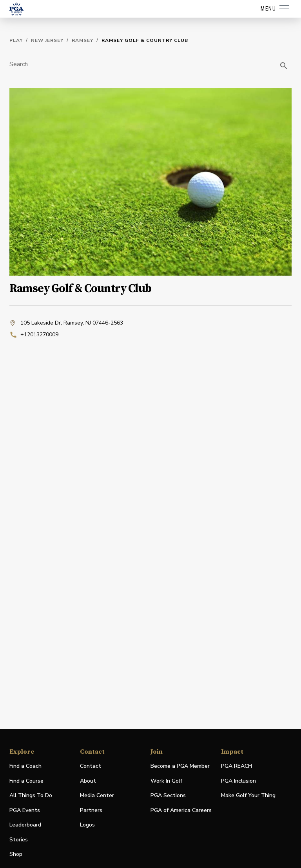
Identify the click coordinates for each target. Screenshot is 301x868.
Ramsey (83, 40)
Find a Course (26, 781)
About (88, 781)
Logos (87, 825)
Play (16, 40)
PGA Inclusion (238, 781)
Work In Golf (166, 781)
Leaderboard (25, 825)
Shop (16, 854)
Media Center (97, 796)
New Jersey (47, 40)
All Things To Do (31, 795)
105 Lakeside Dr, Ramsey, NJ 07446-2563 (66, 323)
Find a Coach (25, 766)
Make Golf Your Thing (248, 796)
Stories (19, 840)
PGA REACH (237, 766)
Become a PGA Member (180, 766)
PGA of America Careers (181, 811)
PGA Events (25, 810)
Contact (91, 766)
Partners (91, 810)
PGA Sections (168, 795)
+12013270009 (34, 335)
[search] (284, 66)
